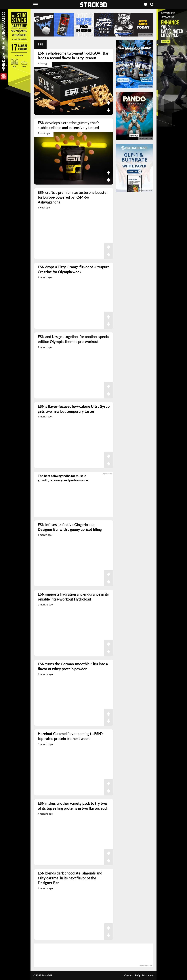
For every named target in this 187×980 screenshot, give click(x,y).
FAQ (137, 975)
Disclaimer (148, 975)
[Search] (152, 5)
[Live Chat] (146, 5)
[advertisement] (93, 25)
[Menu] (36, 5)
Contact (129, 975)
